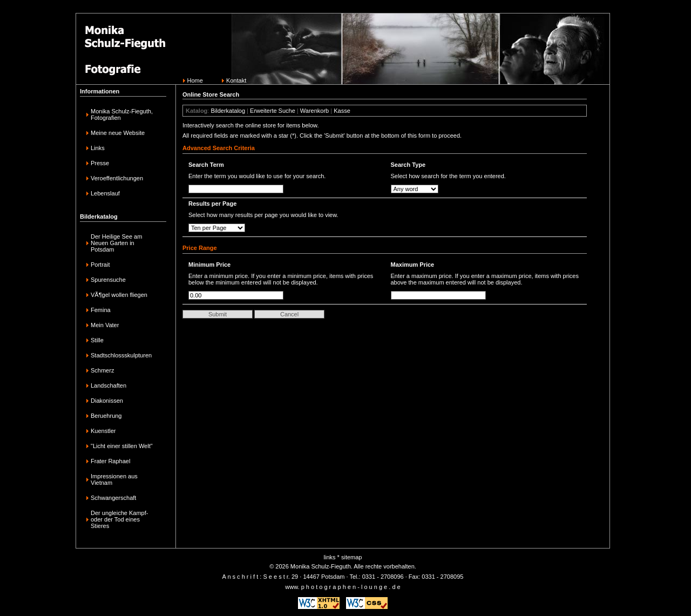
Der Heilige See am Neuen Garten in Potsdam (116, 243)
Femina (101, 310)
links (330, 557)
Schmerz (102, 370)
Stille (97, 340)
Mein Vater (105, 325)
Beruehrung (106, 416)
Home (195, 80)
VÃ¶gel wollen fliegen (119, 295)
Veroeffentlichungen (117, 178)
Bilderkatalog (228, 111)
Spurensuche (108, 280)
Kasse (342, 111)
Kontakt (236, 80)
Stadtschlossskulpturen (121, 355)
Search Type (408, 165)
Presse (100, 163)
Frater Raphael (110, 461)
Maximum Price (413, 265)
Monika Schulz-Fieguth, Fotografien (122, 114)
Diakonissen (107, 401)
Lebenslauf (105, 193)
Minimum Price (209, 265)
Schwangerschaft (113, 498)
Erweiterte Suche (273, 111)
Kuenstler (103, 431)
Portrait (100, 265)
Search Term (206, 165)
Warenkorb (314, 111)
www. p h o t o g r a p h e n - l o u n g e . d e (343, 587)
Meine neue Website (118, 133)
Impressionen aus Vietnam (114, 479)
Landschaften (109, 385)
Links (98, 148)
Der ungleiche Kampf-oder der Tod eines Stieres (119, 519)
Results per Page (212, 204)
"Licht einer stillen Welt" (122, 446)
